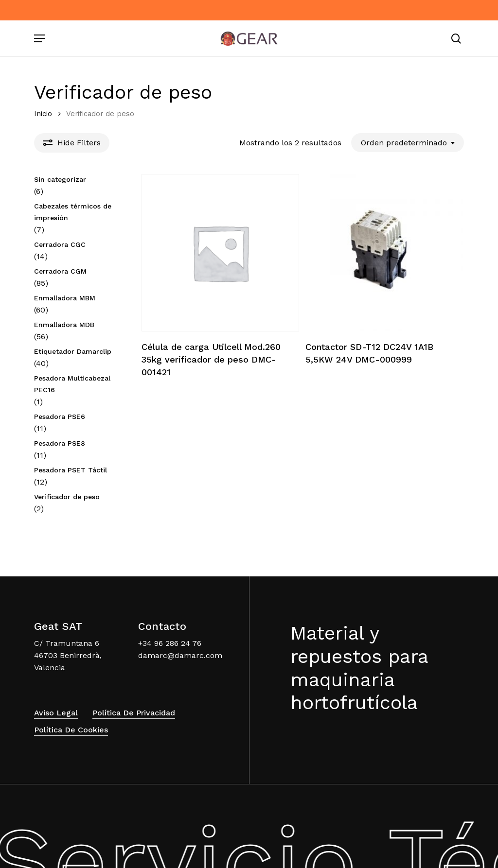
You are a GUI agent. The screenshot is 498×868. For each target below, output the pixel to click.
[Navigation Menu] (39, 38)
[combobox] (408, 143)
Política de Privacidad (134, 702)
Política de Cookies (71, 719)
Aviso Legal (56, 702)
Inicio (43, 114)
